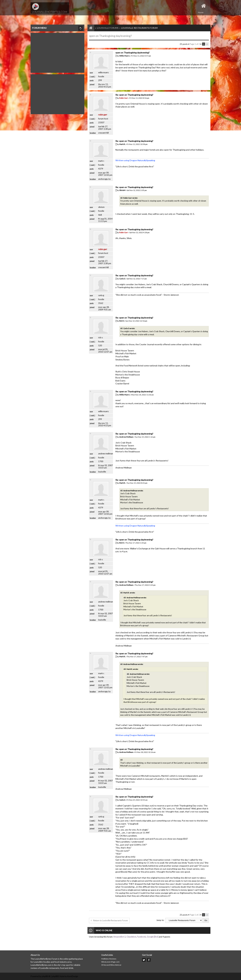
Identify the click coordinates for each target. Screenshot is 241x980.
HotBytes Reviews (109, 959)
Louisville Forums (108, 28)
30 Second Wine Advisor (111, 965)
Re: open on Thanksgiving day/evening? (134, 95)
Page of (195, 44)
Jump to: (160, 920)
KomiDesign (73, 976)
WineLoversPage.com (110, 962)
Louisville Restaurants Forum (139, 28)
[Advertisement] (57, 52)
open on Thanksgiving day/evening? (110, 36)
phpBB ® (46, 976)
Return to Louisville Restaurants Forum (109, 920)
